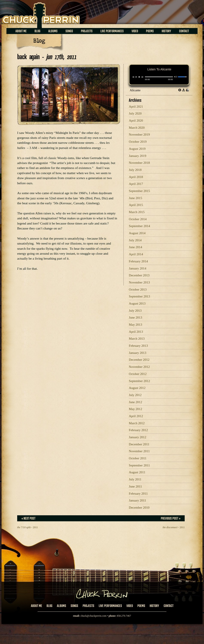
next (142, 77)
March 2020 (137, 128)
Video (135, 31)
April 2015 (136, 205)
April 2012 (136, 416)
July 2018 (135, 170)
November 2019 (139, 135)
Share (187, 90)
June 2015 (135, 198)
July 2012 (135, 395)
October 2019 (138, 142)
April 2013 (136, 332)
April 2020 (136, 121)
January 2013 (138, 353)
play (136, 77)
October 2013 (138, 289)
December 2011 (139, 444)
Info (180, 90)
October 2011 (138, 458)
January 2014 (138, 268)
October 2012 (138, 374)
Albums (53, 31)
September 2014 (139, 226)
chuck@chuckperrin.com (94, 616)
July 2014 (135, 240)
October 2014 (138, 219)
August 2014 (137, 233)
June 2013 (135, 317)
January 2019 (138, 156)
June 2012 (135, 402)
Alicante (135, 90)
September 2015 (139, 191)
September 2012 (139, 381)
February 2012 (138, 430)
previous (133, 77)
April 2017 (136, 184)
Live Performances (112, 31)
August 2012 (137, 388)
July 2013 (135, 311)
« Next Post (28, 518)
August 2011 (137, 472)
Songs (69, 31)
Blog (37, 31)
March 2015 (137, 212)
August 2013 (137, 303)
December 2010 (139, 508)
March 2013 (137, 339)
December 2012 (139, 360)
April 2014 (136, 254)
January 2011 (137, 500)
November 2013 (139, 282)
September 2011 (139, 465)
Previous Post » (171, 518)
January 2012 (138, 437)
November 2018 (139, 163)
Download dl (184, 90)
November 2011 (139, 451)
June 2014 (135, 247)
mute (176, 77)
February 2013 (138, 346)
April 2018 (136, 177)
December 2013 (139, 275)
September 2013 (139, 296)
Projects (87, 31)
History (166, 31)
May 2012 (135, 409)
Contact (184, 31)
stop (139, 77)
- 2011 (27, 527)
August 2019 (137, 149)
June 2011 (135, 486)
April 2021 (136, 107)
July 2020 (135, 113)
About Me (21, 31)
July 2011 (135, 479)
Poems (150, 31)
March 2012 (137, 423)
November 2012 (139, 367)
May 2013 (135, 325)
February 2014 (138, 261)
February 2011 (138, 494)
